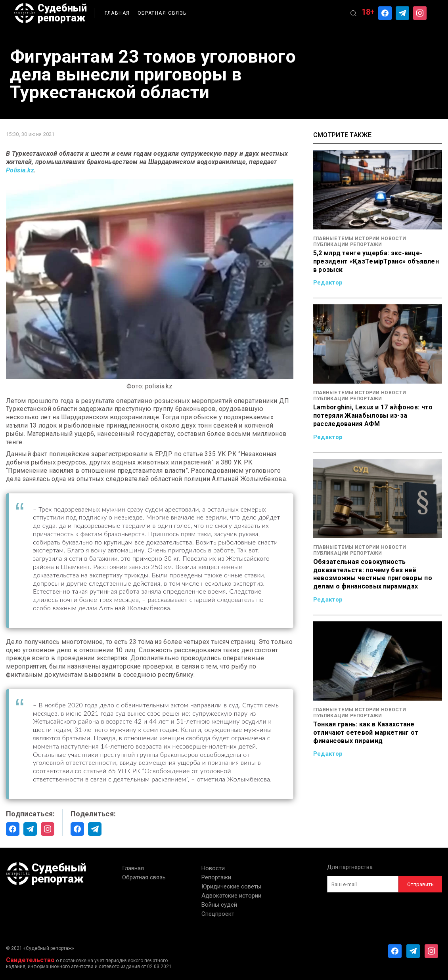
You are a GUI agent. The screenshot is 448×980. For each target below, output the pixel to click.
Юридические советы (231, 886)
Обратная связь (162, 13)
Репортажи (216, 877)
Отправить (420, 884)
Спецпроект (218, 914)
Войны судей (219, 905)
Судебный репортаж (50, 13)
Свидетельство (30, 960)
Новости (213, 868)
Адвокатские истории (231, 896)
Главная (117, 13)
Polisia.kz (20, 170)
